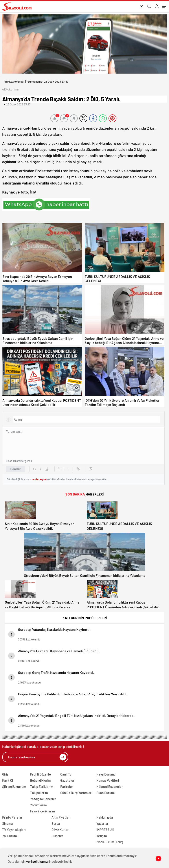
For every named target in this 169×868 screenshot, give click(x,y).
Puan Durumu (106, 793)
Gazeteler (67, 780)
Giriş (5, 774)
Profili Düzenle (40, 774)
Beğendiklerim (40, 780)
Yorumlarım (38, 805)
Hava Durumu (106, 774)
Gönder (16, 469)
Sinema (7, 823)
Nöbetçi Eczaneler (110, 787)
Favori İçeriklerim (42, 811)
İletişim (102, 836)
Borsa (56, 823)
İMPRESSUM (105, 830)
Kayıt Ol (8, 780)
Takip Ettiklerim (42, 787)
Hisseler (57, 836)
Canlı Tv (66, 774)
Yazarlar (102, 823)
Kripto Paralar (12, 817)
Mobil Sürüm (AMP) (110, 842)
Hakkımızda (105, 817)
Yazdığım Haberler (43, 799)
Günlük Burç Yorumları (76, 793)
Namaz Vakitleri (108, 780)
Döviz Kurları (60, 830)
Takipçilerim (39, 793)
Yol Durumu (10, 836)
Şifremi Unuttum (14, 787)
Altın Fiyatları (61, 817)
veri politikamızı (37, 861)
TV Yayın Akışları (14, 830)
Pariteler (67, 787)
